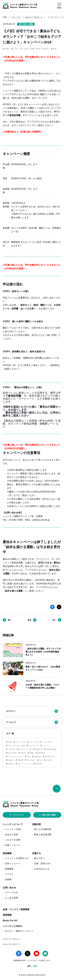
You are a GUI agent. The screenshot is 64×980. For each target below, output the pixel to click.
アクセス (9, 874)
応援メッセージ (12, 845)
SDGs (10, 742)
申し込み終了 (31, 760)
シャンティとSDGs (12, 926)
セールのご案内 (47, 742)
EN (35, 966)
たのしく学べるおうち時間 (17, 746)
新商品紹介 (38, 757)
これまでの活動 (12, 840)
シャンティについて (13, 824)
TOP (5, 17)
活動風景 (21, 760)
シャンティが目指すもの (17, 858)
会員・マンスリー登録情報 (16, 909)
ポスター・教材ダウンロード (19, 931)
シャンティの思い (14, 829)
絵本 (41, 760)
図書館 (32, 753)
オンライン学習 (21, 742)
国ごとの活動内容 (43, 829)
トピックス (16, 17)
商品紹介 (23, 753)
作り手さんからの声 (25, 749)
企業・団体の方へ (43, 863)
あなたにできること (34, 17)
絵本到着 (49, 760)
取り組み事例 (12, 753)
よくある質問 (11, 898)
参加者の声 (39, 749)
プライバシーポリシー (12, 939)
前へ (10, 620)
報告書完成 (41, 753)
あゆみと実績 (11, 834)
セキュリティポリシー (12, 944)
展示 (29, 757)
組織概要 (9, 869)
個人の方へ (40, 858)
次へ (54, 620)
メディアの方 (11, 892)
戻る (30, 620)
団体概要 (7, 853)
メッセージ (46, 746)
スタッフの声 (34, 742)
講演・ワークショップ (25, 764)
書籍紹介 (11, 760)
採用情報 (7, 915)
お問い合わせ (9, 888)
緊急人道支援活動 (43, 834)
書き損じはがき (50, 757)
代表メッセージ (12, 863)
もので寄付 (12, 749)
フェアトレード (34, 746)
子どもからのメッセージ (16, 757)
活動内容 (36, 824)
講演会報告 (39, 764)
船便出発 (11, 764)
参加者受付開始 (51, 749)
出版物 (8, 879)
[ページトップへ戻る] (57, 789)
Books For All (10, 921)
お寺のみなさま (42, 869)
